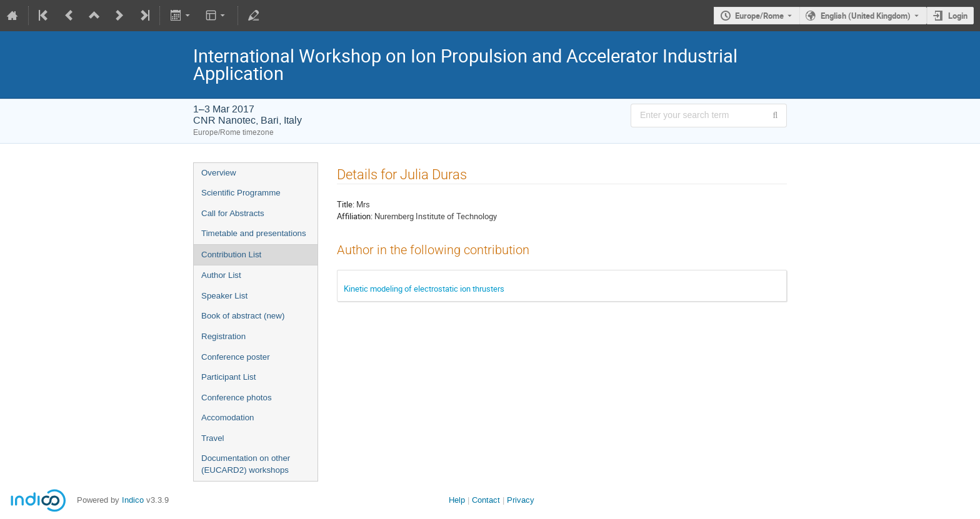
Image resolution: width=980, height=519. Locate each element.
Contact (486, 500)
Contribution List (231, 255)
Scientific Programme (241, 193)
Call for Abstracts (233, 213)
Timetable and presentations (254, 233)
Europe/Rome (759, 16)
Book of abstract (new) (243, 316)
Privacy (521, 500)
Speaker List (224, 296)
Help (457, 500)
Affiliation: (355, 216)
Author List (221, 275)
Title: (346, 204)
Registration (223, 336)
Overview (219, 173)
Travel (213, 438)
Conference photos (237, 398)
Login (958, 16)
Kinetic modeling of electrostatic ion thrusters (424, 289)
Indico (133, 500)
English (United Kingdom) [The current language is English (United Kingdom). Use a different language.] (866, 16)
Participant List (228, 377)
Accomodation (227, 418)
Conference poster (236, 357)
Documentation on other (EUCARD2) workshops (246, 464)
